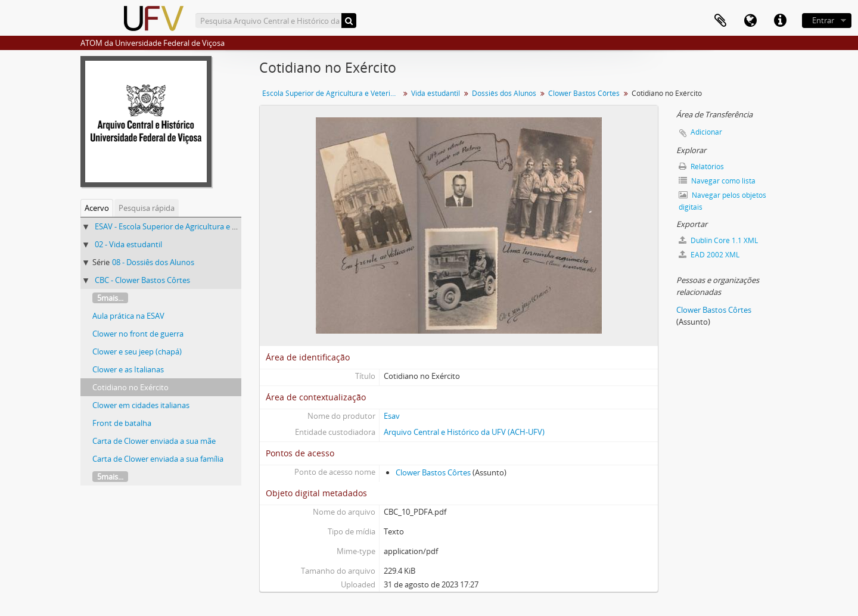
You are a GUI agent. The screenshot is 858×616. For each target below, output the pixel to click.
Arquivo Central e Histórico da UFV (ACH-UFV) (464, 432)
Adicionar (706, 132)
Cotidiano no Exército (130, 387)
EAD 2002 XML (709, 255)
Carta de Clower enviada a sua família (158, 459)
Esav (392, 416)
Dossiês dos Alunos (504, 93)
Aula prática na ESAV (128, 316)
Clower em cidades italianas (141, 405)
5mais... (110, 298)
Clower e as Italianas (128, 369)
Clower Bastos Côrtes (584, 93)
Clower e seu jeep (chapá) (137, 351)
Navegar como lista (717, 181)
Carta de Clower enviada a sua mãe (154, 441)
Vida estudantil (436, 93)
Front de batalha (122, 423)
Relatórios (701, 167)
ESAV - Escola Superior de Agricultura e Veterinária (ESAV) (195, 226)
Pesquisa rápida (147, 208)
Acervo (97, 208)
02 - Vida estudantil (128, 244)
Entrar (823, 20)
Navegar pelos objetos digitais (722, 201)
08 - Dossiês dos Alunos (153, 262)
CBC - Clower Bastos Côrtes (142, 280)
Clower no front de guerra (138, 334)
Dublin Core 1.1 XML (718, 240)
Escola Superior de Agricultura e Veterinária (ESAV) (332, 93)
